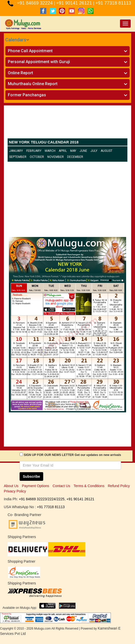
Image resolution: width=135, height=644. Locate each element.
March (50, 151)
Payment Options (35, 486)
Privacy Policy (15, 491)
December (75, 157)
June (83, 151)
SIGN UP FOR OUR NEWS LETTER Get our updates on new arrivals (72, 455)
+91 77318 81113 (113, 3)
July (94, 151)
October (37, 157)
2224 (51, 499)
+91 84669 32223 (33, 499)
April (63, 151)
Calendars (16, 40)
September (18, 157)
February (34, 151)
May (73, 151)
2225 (60, 499)
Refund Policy (119, 486)
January (16, 151)
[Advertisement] (67, 123)
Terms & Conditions (89, 486)
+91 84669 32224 (35, 3)
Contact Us (61, 486)
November (56, 157)
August (107, 151)
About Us (11, 486)
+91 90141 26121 (75, 3)
